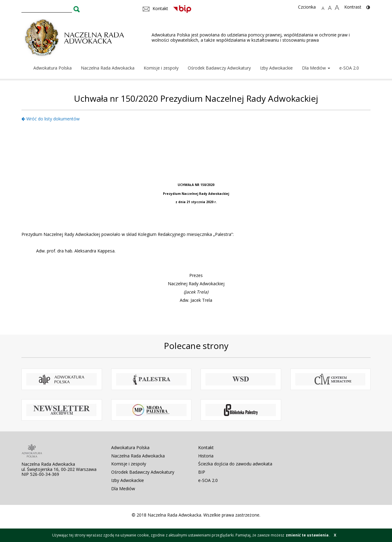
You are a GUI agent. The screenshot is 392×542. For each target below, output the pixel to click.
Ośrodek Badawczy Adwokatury (219, 68)
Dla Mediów (316, 68)
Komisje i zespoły (161, 68)
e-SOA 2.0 (349, 68)
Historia (206, 456)
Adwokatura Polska (53, 68)
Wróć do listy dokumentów (51, 119)
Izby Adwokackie (276, 68)
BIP (202, 472)
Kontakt (206, 447)
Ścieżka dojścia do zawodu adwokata (235, 464)
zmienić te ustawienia (307, 535)
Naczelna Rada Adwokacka (108, 68)
